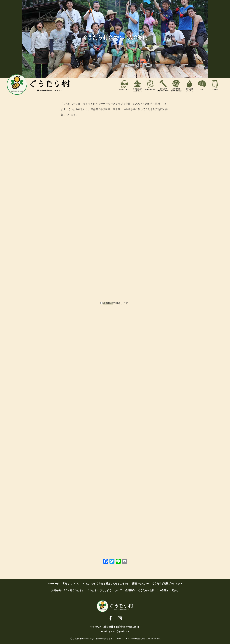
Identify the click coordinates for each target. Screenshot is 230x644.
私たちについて (124, 85)
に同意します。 (117, 303)
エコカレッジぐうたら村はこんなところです (137, 85)
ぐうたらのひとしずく (189, 85)
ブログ (202, 85)
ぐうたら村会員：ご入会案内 (215, 85)
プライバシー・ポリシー (126, 639)
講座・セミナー (150, 85)
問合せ (175, 590)
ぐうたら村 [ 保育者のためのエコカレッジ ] (39, 85)
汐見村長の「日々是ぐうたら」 (176, 85)
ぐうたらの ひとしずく (99, 590)
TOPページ (53, 584)
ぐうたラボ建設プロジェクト (163, 85)
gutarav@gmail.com (119, 631)
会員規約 (108, 303)
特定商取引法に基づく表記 (149, 639)
